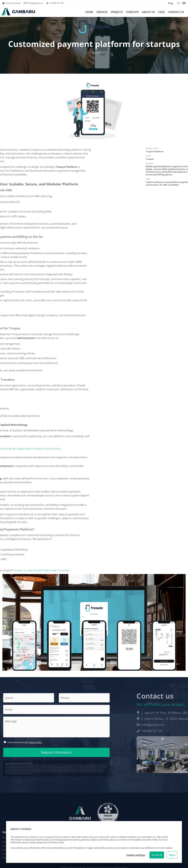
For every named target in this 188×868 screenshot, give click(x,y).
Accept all (157, 855)
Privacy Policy (35, 742)
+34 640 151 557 (55, 3)
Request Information (56, 752)
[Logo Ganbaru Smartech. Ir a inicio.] (18, 12)
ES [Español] (178, 3)
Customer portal (12, 3)
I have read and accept (24, 742)
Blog (171, 3)
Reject (172, 855)
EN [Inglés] (184, 3)
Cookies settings (136, 855)
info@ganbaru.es (33, 3)
